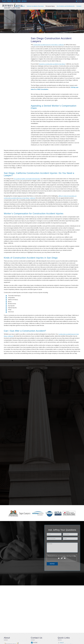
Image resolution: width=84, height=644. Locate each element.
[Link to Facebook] (79, 1)
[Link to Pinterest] (81, 1)
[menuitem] (17, 6)
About (62, 643)
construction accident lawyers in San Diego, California (48, 45)
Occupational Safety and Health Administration (27, 179)
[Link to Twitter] (76, 1)
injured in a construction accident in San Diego (52, 64)
